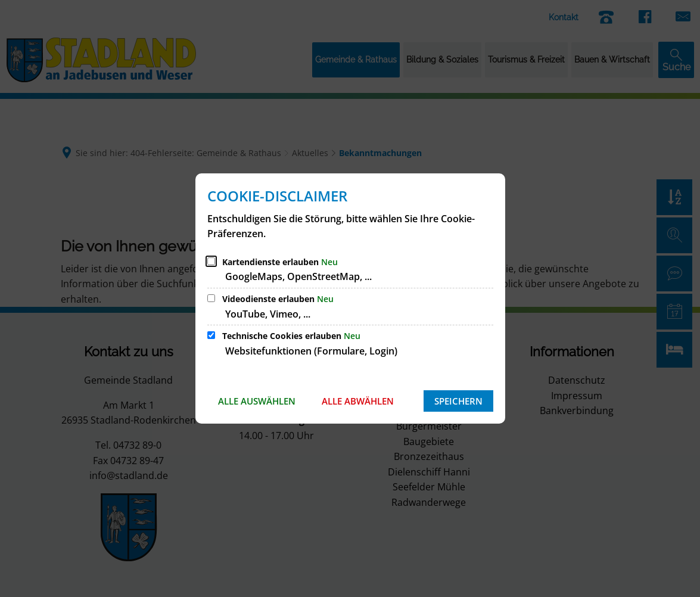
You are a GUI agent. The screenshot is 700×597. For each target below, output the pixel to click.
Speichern (458, 401)
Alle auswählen (257, 401)
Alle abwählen (358, 401)
